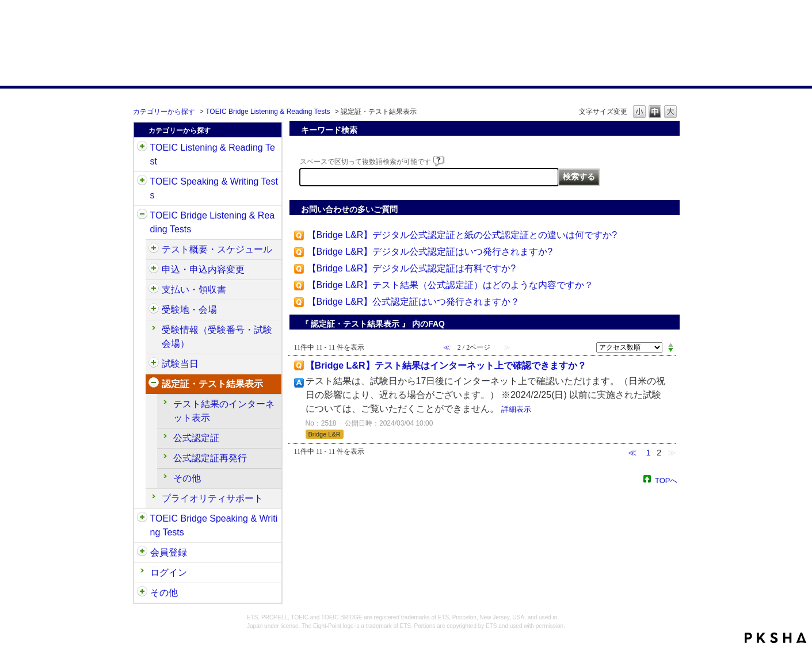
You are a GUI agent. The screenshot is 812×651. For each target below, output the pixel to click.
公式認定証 (196, 438)
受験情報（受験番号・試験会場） (217, 337)
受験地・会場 (189, 310)
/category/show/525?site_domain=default (154, 290)
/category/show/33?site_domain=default (142, 216)
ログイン (169, 573)
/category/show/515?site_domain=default (154, 270)
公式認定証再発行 (210, 458)
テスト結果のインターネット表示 (224, 411)
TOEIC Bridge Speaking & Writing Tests (214, 525)
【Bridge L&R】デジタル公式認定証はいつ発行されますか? (430, 252)
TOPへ (666, 480)
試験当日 (180, 364)
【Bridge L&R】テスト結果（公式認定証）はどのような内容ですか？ (451, 285)
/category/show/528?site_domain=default (154, 310)
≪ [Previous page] (632, 452)
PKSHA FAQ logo (775, 638)
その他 (187, 478)
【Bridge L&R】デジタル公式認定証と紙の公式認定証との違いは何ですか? (462, 235)
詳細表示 (516, 409)
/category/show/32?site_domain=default (142, 182)
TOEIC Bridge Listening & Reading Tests (268, 112)
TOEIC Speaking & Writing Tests (214, 188)
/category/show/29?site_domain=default (142, 553)
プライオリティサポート (212, 498)
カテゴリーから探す (164, 112)
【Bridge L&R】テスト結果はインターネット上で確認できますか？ (446, 365)
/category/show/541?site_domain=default (154, 384)
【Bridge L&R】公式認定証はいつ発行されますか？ (414, 302)
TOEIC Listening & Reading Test (213, 154)
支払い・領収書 (194, 290)
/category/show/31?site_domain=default (142, 148)
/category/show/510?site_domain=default (154, 250)
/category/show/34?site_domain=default (142, 519)
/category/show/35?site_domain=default (142, 593)
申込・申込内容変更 (203, 269)
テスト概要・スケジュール (217, 249)
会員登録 (169, 552)
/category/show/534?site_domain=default (154, 364)
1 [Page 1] (648, 452)
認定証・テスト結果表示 (212, 384)
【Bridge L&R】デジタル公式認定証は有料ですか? (412, 268)
